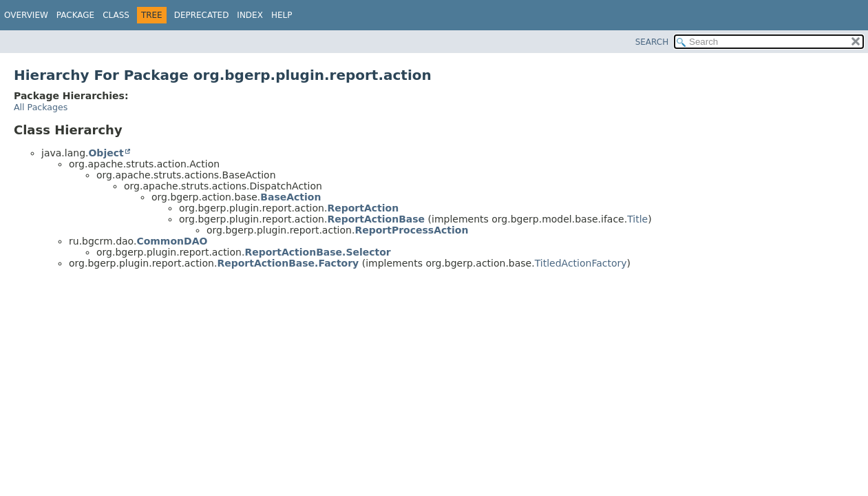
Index (250, 15)
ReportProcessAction (411, 230)
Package (75, 15)
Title (637, 219)
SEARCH (652, 42)
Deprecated (202, 15)
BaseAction (290, 197)
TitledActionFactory (581, 263)
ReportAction (363, 208)
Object (106, 153)
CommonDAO (172, 241)
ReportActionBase (376, 219)
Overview (26, 15)
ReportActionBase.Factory (288, 263)
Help (282, 15)
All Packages (41, 107)
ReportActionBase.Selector (317, 252)
